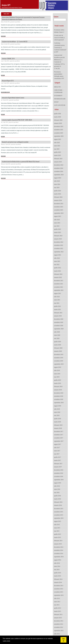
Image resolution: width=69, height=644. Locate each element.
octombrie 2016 (59, 476)
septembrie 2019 (59, 364)
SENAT (56, 102)
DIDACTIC (3, 75)
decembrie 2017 (59, 431)
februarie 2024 (58, 197)
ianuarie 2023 (58, 239)
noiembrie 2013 (59, 589)
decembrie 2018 (59, 393)
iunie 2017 (57, 451)
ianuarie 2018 (58, 428)
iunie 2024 (57, 184)
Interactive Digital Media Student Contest (13, 98)
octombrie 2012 (59, 627)
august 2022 (57, 255)
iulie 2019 (57, 370)
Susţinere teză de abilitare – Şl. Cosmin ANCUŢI (15, 42)
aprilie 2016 (57, 496)
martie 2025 (57, 155)
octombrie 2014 (59, 553)
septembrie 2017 (59, 441)
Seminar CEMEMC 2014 (8, 59)
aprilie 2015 (57, 534)
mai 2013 (57, 605)
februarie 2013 (58, 615)
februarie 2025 (58, 159)
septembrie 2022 (59, 252)
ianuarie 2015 (58, 544)
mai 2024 (57, 188)
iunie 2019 (57, 374)
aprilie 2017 (57, 457)
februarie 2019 (58, 386)
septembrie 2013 (59, 595)
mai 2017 (57, 454)
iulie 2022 (57, 258)
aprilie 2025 (57, 152)
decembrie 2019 (59, 354)
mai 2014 (57, 570)
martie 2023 (57, 232)
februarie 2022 (58, 274)
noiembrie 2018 (59, 396)
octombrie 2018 (59, 399)
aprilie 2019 (57, 380)
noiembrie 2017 (59, 435)
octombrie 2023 (59, 210)
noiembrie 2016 (59, 473)
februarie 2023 (58, 236)
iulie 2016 (57, 486)
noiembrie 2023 (59, 207)
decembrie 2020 (59, 319)
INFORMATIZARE (60, 99)
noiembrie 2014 (59, 550)
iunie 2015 (57, 528)
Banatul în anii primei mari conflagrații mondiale (15, 142)
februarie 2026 (58, 120)
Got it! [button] (63, 640)
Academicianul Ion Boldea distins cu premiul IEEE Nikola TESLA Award (21, 162)
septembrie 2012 (59, 631)
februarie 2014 (58, 579)
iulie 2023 (57, 220)
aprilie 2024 (57, 191)
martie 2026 (57, 117)
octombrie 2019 (59, 361)
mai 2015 (57, 531)
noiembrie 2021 (59, 284)
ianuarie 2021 (58, 316)
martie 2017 (57, 460)
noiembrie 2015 (59, 512)
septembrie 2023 (59, 213)
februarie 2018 (58, 425)
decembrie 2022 (59, 242)
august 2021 (57, 293)
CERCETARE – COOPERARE (59, 91)
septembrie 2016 (59, 480)
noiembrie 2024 (59, 168)
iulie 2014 (57, 563)
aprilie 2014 (57, 573)
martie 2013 (57, 611)
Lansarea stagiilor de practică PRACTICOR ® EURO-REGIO (17, 120)
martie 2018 (57, 422)
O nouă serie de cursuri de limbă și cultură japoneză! (59, 38)
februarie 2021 (58, 313)
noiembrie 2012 (59, 624)
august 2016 (57, 483)
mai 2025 (57, 149)
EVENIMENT (3, 36)
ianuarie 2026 (58, 123)
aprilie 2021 (57, 306)
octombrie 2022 (59, 248)
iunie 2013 (57, 602)
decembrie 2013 (59, 586)
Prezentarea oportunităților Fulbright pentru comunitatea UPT (59, 75)
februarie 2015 (58, 541)
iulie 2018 (57, 409)
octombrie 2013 (59, 592)
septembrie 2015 (59, 518)
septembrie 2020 (59, 329)
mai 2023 (57, 226)
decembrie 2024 (59, 165)
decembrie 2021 (59, 281)
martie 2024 (57, 194)
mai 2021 (57, 303)
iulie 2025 (57, 143)
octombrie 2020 (59, 326)
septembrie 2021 (59, 290)
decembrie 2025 (59, 126)
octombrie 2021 (59, 287)
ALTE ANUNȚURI (60, 105)
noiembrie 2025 (59, 130)
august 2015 (57, 521)
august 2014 (57, 560)
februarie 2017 (58, 464)
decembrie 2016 (59, 470)
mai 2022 (57, 265)
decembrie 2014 (59, 547)
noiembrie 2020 (59, 322)
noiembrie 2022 (59, 245)
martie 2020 (57, 345)
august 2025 (57, 139)
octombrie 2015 (59, 515)
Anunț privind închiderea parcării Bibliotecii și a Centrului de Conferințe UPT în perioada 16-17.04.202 (59, 62)
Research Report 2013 (8, 81)
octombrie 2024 (59, 171)
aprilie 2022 (57, 268)
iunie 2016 (57, 489)
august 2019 (57, 367)
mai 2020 (57, 338)
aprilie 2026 (57, 114)
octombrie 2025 (59, 133)
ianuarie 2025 (58, 162)
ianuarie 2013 (58, 618)
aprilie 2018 (57, 419)
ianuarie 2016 (58, 505)
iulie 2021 (57, 297)
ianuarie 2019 (58, 390)
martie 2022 (57, 271)
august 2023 (57, 216)
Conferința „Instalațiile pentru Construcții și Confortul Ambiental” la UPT (60, 47)
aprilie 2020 (57, 342)
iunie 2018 (57, 412)
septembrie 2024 (59, 175)
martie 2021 (57, 309)
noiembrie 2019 (59, 358)
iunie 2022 (57, 261)
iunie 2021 (57, 300)
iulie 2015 (57, 525)
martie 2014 (57, 576)
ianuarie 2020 (58, 351)
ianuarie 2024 (58, 200)
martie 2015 (57, 537)
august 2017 (57, 444)
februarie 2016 (58, 502)
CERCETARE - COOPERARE (5, 92)
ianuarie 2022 (58, 277)
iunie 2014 (57, 566)
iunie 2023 (57, 223)
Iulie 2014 (6, 14)
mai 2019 (57, 377)
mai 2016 (57, 493)
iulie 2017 (57, 448)
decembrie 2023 (59, 204)
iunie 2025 (57, 146)
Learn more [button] (6, 641)
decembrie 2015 (59, 509)
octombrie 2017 (59, 438)
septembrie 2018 (59, 403)
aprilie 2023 (57, 229)
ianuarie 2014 (58, 582)
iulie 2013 (57, 598)
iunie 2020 (57, 335)
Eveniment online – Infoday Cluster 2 (60, 31)
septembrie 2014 (59, 557)
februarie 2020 (58, 348)
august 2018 (57, 406)
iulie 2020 (57, 332)
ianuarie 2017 (58, 467)
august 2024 (57, 178)
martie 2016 (57, 499)
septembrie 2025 (59, 136)
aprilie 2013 (57, 608)
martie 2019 (57, 383)
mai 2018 (57, 415)
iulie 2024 (57, 181)
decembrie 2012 (59, 621)
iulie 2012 (57, 634)
